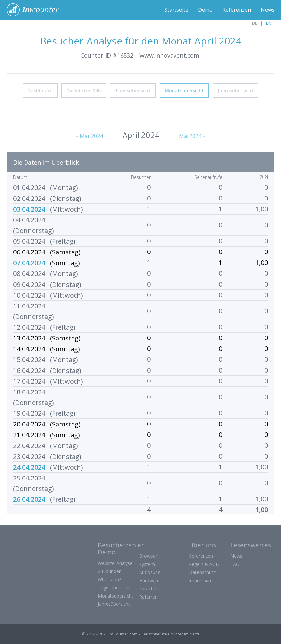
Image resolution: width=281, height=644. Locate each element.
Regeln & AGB (204, 564)
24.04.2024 (29, 467)
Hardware (149, 580)
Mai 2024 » (192, 136)
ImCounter (36, 10)
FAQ (235, 564)
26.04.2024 (29, 499)
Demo (205, 10)
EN (269, 23)
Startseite (176, 10)
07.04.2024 (29, 263)
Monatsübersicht (184, 90)
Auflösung (150, 572)
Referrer (148, 597)
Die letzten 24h (84, 90)
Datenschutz (202, 572)
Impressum (201, 580)
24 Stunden (110, 571)
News (268, 10)
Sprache (148, 589)
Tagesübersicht (133, 90)
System (147, 564)
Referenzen (237, 10)
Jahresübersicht (236, 90)
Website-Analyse (115, 563)
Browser (148, 556)
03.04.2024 (29, 209)
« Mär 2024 (89, 136)
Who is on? (109, 579)
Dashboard (40, 90)
